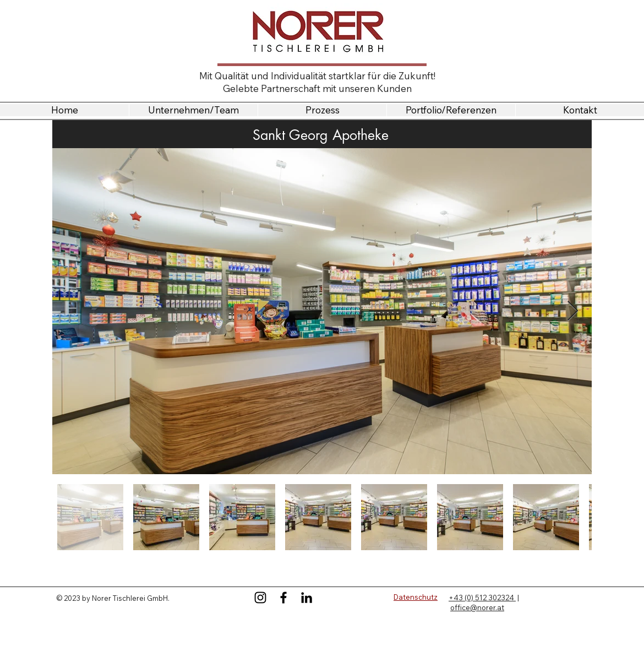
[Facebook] (283, 598)
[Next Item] (573, 311)
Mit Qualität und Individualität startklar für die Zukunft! (317, 76)
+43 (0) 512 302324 (482, 598)
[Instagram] (260, 598)
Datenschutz (416, 597)
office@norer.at (477, 607)
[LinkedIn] (307, 598)
